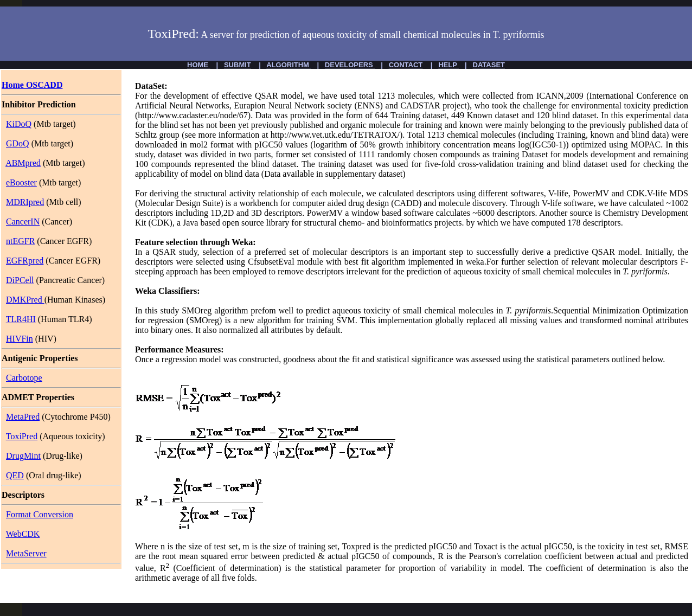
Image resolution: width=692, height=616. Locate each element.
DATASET (489, 65)
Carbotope (24, 378)
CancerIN (23, 222)
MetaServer (26, 553)
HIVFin (20, 339)
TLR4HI (21, 319)
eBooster (21, 182)
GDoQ (18, 143)
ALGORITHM (289, 65)
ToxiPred (22, 436)
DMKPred (25, 300)
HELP (448, 65)
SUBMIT (238, 65)
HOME (199, 65)
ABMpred (23, 163)
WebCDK (23, 534)
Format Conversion (40, 514)
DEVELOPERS (350, 65)
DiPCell (20, 280)
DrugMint (23, 456)
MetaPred (23, 417)
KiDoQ (19, 124)
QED (15, 475)
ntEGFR (20, 241)
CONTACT (406, 65)
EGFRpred (25, 261)
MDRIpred (25, 202)
